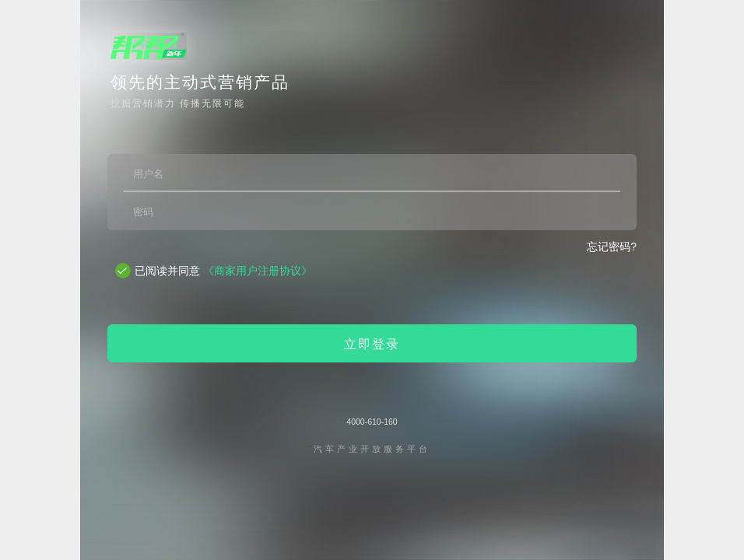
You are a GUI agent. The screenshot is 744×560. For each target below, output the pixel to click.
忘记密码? (612, 247)
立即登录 (372, 344)
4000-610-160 (372, 422)
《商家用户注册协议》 (258, 271)
